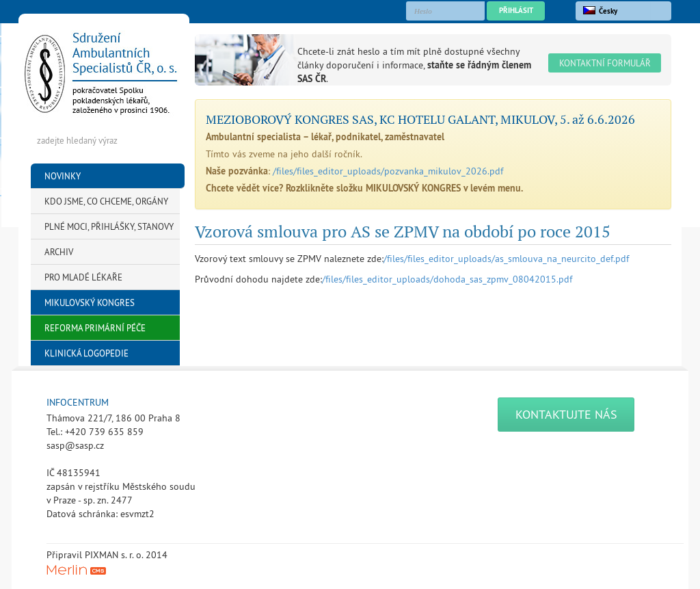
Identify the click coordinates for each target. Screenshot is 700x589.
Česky (600, 11)
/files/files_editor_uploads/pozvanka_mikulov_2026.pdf (388, 171)
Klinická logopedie (86, 353)
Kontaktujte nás (566, 414)
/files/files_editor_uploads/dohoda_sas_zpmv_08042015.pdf (447, 279)
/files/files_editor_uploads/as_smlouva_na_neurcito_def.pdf (506, 259)
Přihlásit (516, 10)
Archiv (59, 252)
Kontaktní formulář (605, 63)
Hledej (165, 140)
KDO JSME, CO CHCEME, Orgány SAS (106, 205)
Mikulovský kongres (90, 302)
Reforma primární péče (95, 328)
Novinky (63, 176)
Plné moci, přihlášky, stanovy (109, 226)
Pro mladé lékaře (83, 277)
